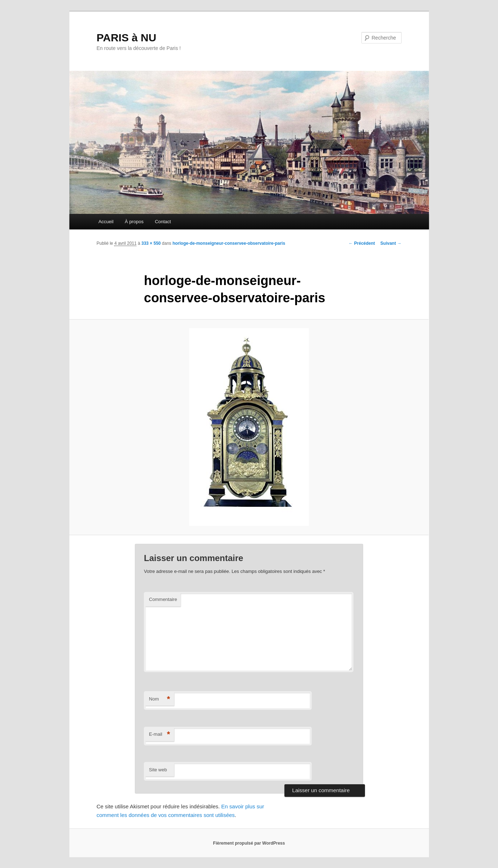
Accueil (106, 222)
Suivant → (391, 243)
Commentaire (163, 599)
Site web (158, 770)
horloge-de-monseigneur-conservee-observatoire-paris (229, 243)
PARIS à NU (127, 38)
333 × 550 (151, 243)
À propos (134, 222)
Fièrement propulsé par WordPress (249, 843)
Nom (159, 699)
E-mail (159, 734)
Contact (163, 222)
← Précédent (362, 243)
